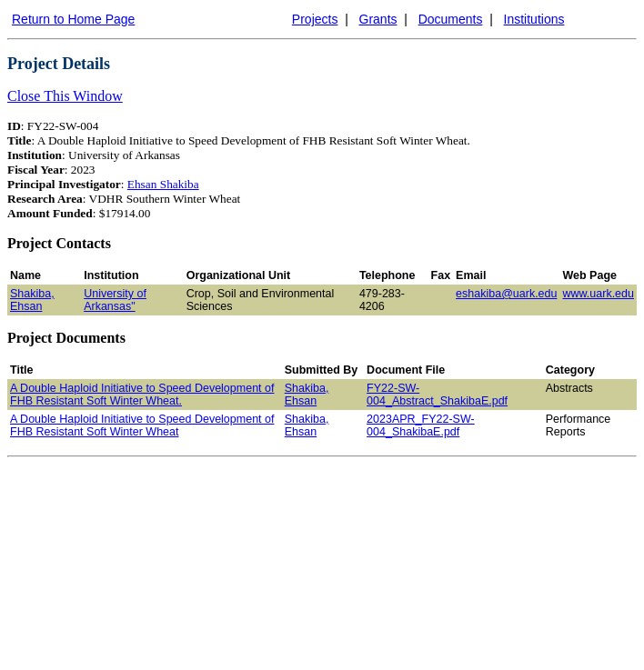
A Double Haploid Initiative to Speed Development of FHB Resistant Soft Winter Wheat (142, 425)
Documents (451, 19)
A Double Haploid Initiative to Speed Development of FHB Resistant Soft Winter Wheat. (142, 395)
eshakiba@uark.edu (506, 294)
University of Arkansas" (115, 300)
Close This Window (65, 96)
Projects (315, 19)
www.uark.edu (598, 294)
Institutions (534, 19)
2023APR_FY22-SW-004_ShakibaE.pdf (421, 425)
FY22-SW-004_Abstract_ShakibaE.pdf (437, 395)
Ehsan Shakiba (163, 184)
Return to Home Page (73, 19)
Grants (378, 19)
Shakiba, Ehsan (32, 300)
